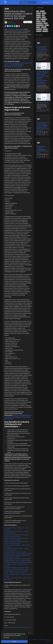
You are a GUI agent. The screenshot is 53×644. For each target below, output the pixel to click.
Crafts (39, 13)
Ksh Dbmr (10, 22)
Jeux (38, 19)
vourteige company (42, 102)
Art (38, 11)
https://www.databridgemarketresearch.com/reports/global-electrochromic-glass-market (18, 417)
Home (44, 21)
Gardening (44, 19)
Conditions (35, 640)
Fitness (39, 17)
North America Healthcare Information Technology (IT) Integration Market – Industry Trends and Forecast (18, 564)
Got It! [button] (14, 642)
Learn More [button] (6, 637)
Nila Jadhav (40, 90)
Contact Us (48, 640)
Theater (39, 31)
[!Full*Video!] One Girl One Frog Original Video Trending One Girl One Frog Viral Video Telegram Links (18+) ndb (43, 126)
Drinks (38, 15)
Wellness (45, 31)
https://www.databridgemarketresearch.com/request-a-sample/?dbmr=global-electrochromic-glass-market (18, 65)
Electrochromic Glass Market (15, 29)
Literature (39, 23)
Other (7, 9)
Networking (40, 25)
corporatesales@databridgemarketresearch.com (18, 627)
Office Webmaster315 (42, 110)
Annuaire (48, 641)
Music (46, 23)
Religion (44, 27)
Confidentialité (41, 640)
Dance (44, 13)
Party (38, 27)
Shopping (39, 29)
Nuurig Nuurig (41, 59)
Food (44, 17)
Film (43, 15)
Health (38, 21)
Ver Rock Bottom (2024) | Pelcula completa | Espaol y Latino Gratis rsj (42, 49)
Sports (45, 29)
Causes (42, 11)
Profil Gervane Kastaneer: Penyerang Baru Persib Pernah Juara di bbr (43, 149)
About (30, 640)
